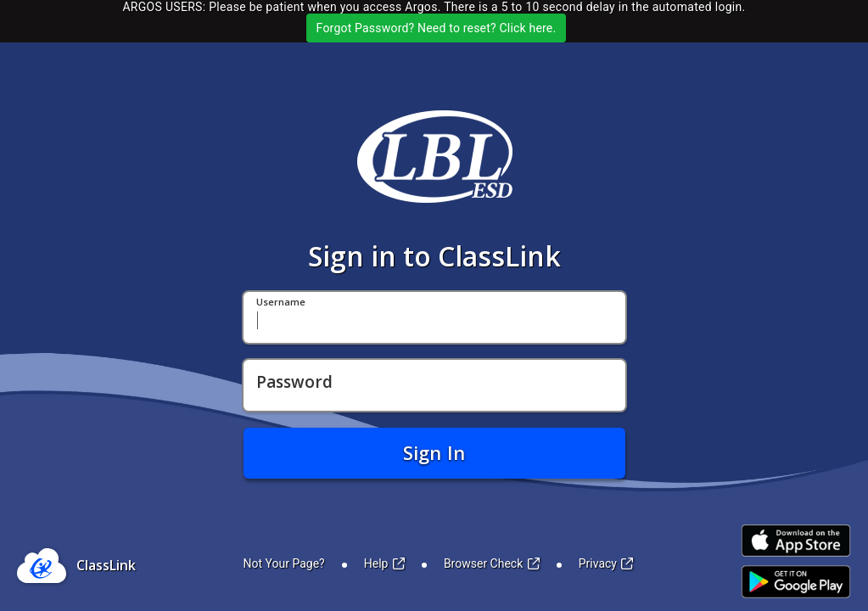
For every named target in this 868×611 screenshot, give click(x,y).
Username (281, 303)
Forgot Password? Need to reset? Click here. (437, 28)
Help (384, 563)
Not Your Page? (284, 563)
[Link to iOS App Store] (796, 541)
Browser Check (492, 563)
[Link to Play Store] (796, 582)
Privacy (606, 563)
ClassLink (106, 565)
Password (294, 383)
